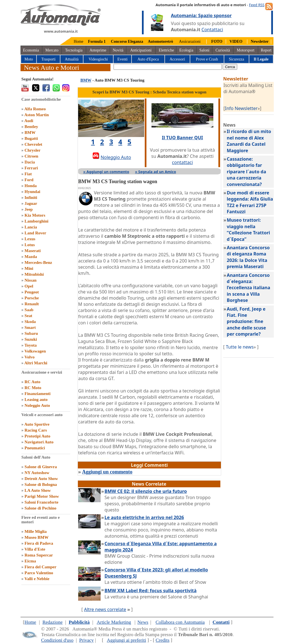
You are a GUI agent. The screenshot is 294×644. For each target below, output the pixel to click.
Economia (31, 50)
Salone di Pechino (40, 508)
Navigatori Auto (39, 442)
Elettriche (166, 50)
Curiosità (223, 50)
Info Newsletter (241, 108)
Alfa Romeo (35, 109)
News (143, 622)
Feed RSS (257, 5)
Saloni (204, 50)
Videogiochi (98, 59)
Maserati (32, 251)
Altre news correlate (105, 609)
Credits (163, 640)
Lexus (30, 239)
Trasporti (48, 59)
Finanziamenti (38, 394)
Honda (30, 186)
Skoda (30, 322)
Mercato (52, 50)
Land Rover (35, 233)
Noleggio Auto (37, 405)
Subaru (31, 333)
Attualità (72, 59)
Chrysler (32, 150)
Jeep (29, 209)
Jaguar (31, 203)
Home (78, 41)
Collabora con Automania (180, 622)
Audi (29, 121)
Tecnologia (74, 50)
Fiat (28, 174)
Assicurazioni (190, 41)
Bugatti (31, 138)
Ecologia (186, 50)
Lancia (31, 227)
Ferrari (31, 168)
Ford (29, 180)
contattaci (182, 162)
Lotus (30, 245)
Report (266, 50)
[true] (168, 67)
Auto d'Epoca (148, 59)
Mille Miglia (36, 531)
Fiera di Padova (39, 543)
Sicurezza (236, 59)
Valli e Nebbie (37, 579)
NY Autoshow (37, 473)
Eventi (122, 59)
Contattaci (212, 30)
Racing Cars (36, 430)
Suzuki (31, 339)
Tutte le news (240, 347)
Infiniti (31, 198)
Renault (32, 304)
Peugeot (32, 292)
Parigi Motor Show (42, 496)
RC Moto (33, 388)
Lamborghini (36, 221)
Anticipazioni (141, 50)
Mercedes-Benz (38, 262)
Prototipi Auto (37, 436)
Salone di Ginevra (41, 467)
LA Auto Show (38, 490)
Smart (30, 327)
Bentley (31, 127)
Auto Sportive (37, 424)
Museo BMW (36, 537)
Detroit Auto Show (41, 479)
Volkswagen (35, 351)
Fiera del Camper (40, 567)
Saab (29, 310)
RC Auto (32, 382)
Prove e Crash (207, 59)
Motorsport (246, 50)
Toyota (31, 345)
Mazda (31, 257)
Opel (29, 286)
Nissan (30, 280)
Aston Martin (36, 115)
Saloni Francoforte (41, 502)
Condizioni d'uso (57, 640)
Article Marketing (114, 622)
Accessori (177, 59)
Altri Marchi (36, 363)
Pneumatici (35, 448)
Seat (28, 316)
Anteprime (98, 50)
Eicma (30, 561)
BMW (30, 133)
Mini (29, 268)
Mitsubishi (34, 274)
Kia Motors (35, 215)
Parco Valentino (39, 573)
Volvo (30, 357)
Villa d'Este (35, 549)
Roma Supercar (39, 555)
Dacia (30, 162)
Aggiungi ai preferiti (126, 640)
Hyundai (32, 192)
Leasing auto (36, 400)
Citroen (31, 156)
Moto (29, 59)
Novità (118, 50)
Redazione (53, 622)
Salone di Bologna (41, 484)
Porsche (32, 298)
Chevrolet (33, 144)
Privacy (87, 640)
